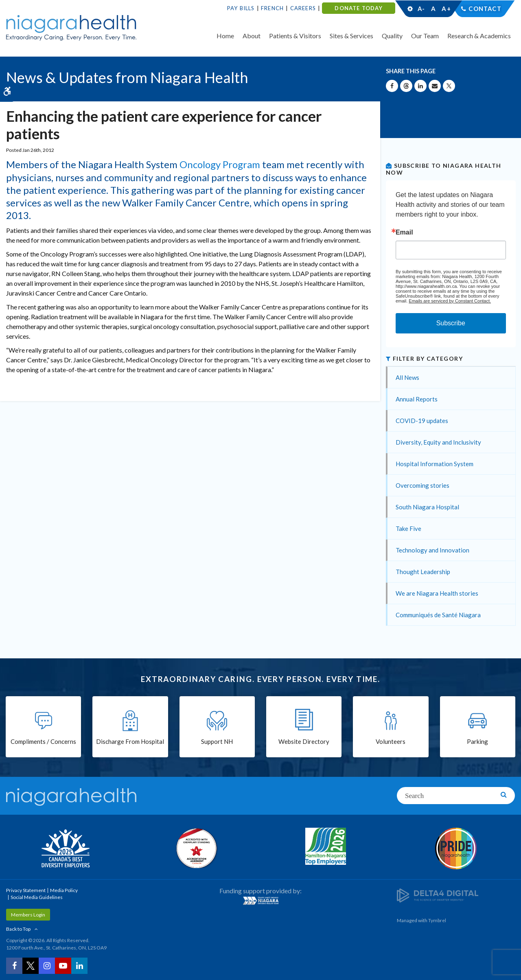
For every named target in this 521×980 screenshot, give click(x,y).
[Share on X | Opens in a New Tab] (449, 86)
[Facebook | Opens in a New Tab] (14, 966)
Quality (392, 36)
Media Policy (64, 890)
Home (225, 36)
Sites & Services (351, 36)
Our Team (425, 36)
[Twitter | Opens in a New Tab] (31, 966)
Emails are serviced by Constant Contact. (450, 301)
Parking (477, 742)
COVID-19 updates (422, 421)
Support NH (217, 742)
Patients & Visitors (295, 36)
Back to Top (18, 929)
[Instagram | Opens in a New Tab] (47, 966)
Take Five (408, 528)
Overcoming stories (422, 485)
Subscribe (451, 323)
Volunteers (391, 742)
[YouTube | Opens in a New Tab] (63, 966)
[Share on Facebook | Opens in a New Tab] (392, 86)
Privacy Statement (26, 890)
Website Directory (304, 742)
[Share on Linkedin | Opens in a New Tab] (420, 86)
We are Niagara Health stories (437, 593)
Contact (485, 9)
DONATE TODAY (358, 8)
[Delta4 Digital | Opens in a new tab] (438, 895)
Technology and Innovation (432, 550)
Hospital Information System (435, 464)
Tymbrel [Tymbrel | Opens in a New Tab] (437, 920)
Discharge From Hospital (130, 742)
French (272, 8)
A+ (446, 9)
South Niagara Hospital (427, 507)
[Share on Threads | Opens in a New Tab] (406, 86)
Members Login (28, 915)
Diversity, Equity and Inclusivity (438, 442)
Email (404, 232)
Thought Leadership (423, 572)
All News (407, 377)
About (252, 36)
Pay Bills (241, 8)
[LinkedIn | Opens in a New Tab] (79, 966)
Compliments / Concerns (43, 742)
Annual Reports (417, 399)
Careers (303, 8)
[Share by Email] (435, 86)
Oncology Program (220, 164)
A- (421, 9)
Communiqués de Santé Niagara (438, 615)
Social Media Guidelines (37, 897)
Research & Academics (479, 36)
